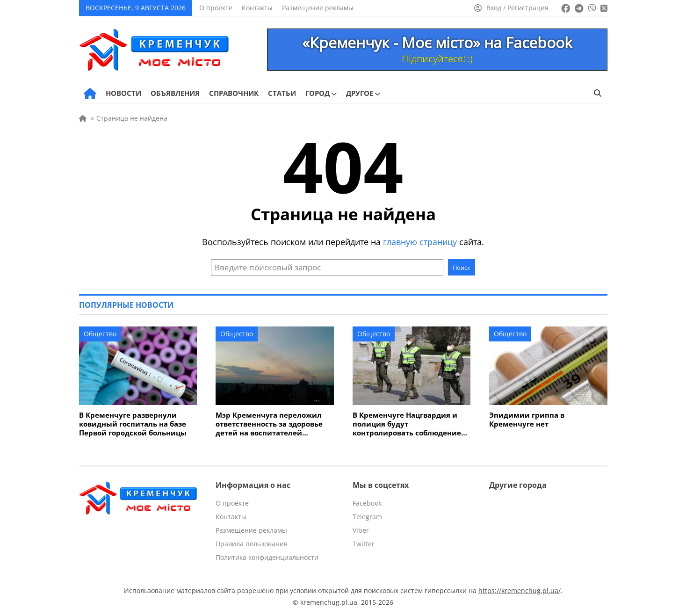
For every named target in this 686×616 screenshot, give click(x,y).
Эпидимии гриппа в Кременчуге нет (527, 420)
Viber (361, 530)
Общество (100, 334)
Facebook (367, 503)
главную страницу (420, 242)
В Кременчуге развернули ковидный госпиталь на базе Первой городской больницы (133, 424)
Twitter (364, 544)
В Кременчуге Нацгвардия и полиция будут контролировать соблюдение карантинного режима (407, 424)
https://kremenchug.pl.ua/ (520, 591)
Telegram (367, 517)
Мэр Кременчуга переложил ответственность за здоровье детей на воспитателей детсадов (269, 424)
